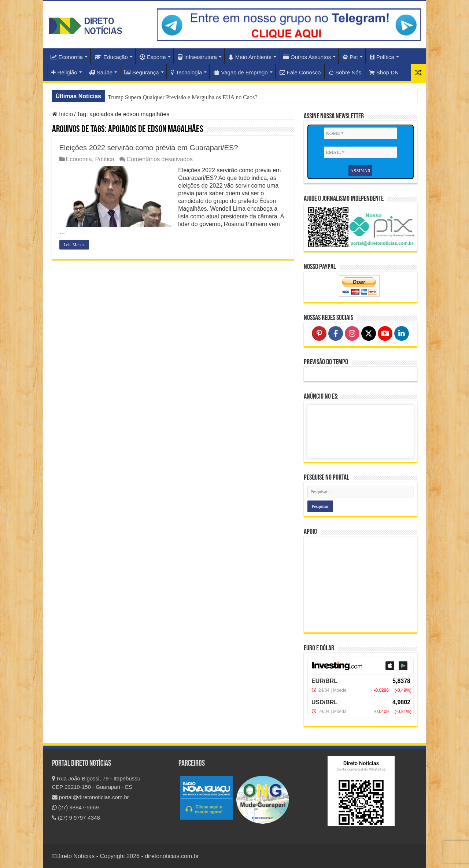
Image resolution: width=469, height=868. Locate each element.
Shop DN (384, 72)
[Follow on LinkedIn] (402, 333)
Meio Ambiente (250, 57)
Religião (64, 72)
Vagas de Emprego (241, 72)
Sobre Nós (345, 72)
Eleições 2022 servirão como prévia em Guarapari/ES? (149, 148)
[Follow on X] (369, 333)
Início (63, 114)
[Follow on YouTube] (385, 333)
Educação (111, 57)
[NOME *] (361, 133)
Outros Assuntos (307, 57)
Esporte (153, 57)
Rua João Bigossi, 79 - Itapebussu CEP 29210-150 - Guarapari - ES (96, 783)
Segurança (142, 72)
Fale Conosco (300, 72)
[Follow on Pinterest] (319, 333)
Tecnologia (187, 72)
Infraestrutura (197, 57)
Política (382, 57)
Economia (67, 57)
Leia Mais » (74, 245)
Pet (350, 57)
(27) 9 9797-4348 (76, 818)
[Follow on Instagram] (352, 333)
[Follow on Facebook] (336, 333)
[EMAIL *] (361, 152)
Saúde (101, 72)
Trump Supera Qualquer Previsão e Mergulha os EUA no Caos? (182, 97)
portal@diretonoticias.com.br (91, 797)
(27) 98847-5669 (75, 807)
